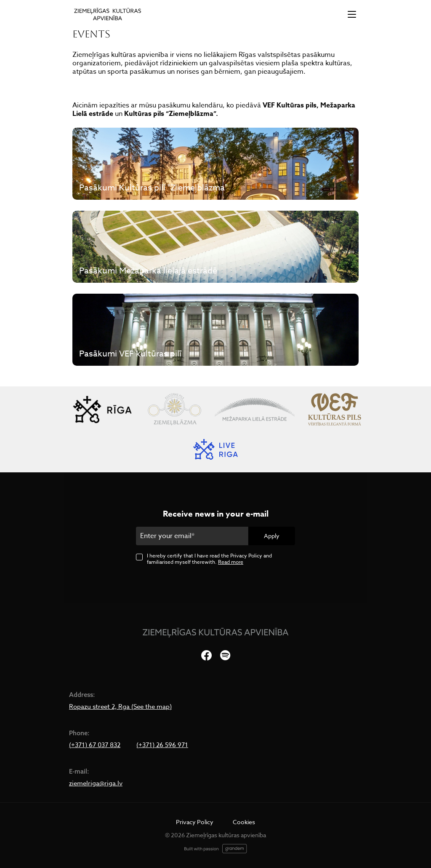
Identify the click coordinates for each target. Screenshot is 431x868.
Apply (272, 536)
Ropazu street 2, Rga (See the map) (120, 707)
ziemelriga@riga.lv (96, 783)
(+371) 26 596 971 (162, 745)
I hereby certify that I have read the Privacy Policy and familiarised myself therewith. (209, 559)
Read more (231, 562)
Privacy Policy (195, 822)
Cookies (244, 822)
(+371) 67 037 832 (95, 745)
